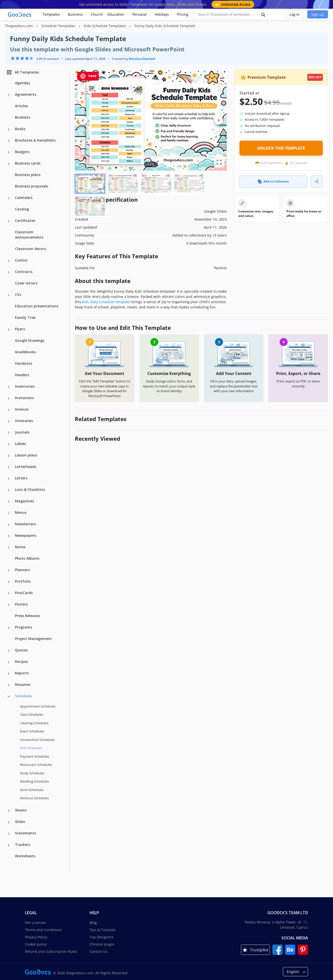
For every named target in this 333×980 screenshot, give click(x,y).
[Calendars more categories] (9, 198)
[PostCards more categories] (9, 593)
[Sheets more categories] (9, 811)
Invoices (22, 409)
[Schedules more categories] (9, 697)
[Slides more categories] (9, 822)
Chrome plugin (102, 944)
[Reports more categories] (9, 674)
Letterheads (26, 467)
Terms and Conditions (43, 930)
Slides (20, 822)
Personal (139, 14)
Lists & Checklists (30, 490)
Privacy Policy (36, 937)
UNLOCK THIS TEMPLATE (281, 148)
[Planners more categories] (9, 570)
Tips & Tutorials (103, 930)
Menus (21, 512)
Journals (22, 432)
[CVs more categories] (9, 295)
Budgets (22, 152)
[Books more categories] (9, 129)
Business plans (28, 175)
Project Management (33, 639)
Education (116, 14)
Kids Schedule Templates (105, 26)
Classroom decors (30, 249)
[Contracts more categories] (9, 272)
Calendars (24, 198)
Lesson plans (26, 455)
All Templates (23, 72)
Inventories (25, 386)
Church (97, 14)
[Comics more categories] (9, 261)
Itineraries (24, 421)
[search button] (263, 14)
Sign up (318, 14)
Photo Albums (27, 558)
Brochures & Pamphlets (35, 140)
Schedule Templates (59, 26)
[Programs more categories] (9, 628)
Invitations (24, 398)
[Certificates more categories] (9, 221)
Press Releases (27, 616)
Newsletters (25, 524)
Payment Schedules (35, 756)
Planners (22, 570)
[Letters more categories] (9, 479)
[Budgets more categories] (9, 152)
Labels (20, 444)
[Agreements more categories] (9, 95)
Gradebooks (25, 352)
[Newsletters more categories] (9, 525)
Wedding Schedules (34, 781)
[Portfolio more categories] (9, 582)
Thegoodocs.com (19, 26)
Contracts (24, 272)
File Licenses (35, 923)
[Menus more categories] (9, 513)
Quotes (21, 650)
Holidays (162, 14)
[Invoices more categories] (9, 410)
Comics (21, 260)
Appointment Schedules (38, 706)
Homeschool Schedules (37, 740)
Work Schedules (32, 790)
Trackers (23, 845)
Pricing (183, 14)
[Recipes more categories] (9, 662)
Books (20, 129)
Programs (23, 627)
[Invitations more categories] (9, 398)
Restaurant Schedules (36, 765)
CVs (18, 295)
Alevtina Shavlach (142, 59)
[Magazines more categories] (9, 502)
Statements (25, 833)
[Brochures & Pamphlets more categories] (9, 141)
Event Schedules (32, 731)
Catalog (22, 209)
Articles (21, 106)
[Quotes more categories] (9, 651)
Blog (93, 923)
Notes (20, 547)
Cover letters (26, 283)
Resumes (23, 684)
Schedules (24, 696)
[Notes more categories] (9, 547)
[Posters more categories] (9, 605)
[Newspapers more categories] (9, 536)
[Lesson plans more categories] (9, 456)
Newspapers (26, 535)
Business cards (28, 163)
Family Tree (25, 317)
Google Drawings (30, 340)
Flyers (20, 329)
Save (88, 76)
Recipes (21, 662)
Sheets (21, 810)
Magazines (24, 501)
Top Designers (102, 937)
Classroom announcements (29, 235)
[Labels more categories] (9, 444)
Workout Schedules (34, 798)
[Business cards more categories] (9, 164)
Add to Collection (273, 181)
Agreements (26, 94)
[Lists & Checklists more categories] (9, 490)
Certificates (25, 221)
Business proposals (32, 186)
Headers (22, 375)
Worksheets (25, 856)
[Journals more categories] (9, 433)
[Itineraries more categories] (9, 421)
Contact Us (99, 951)
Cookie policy (36, 944)
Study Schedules (32, 773)
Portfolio (23, 581)
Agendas (22, 83)
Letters (21, 478)
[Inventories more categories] (9, 387)
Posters (21, 604)
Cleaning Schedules (34, 723)
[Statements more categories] (9, 834)
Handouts (24, 363)
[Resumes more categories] (9, 685)
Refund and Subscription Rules (51, 951)
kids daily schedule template (106, 302)
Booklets (23, 117)
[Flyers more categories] (9, 330)
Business (75, 14)
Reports (22, 673)
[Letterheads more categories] (9, 467)
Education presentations (37, 306)
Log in (295, 14)
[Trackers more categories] (9, 845)
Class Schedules (32, 714)
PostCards (24, 593)
